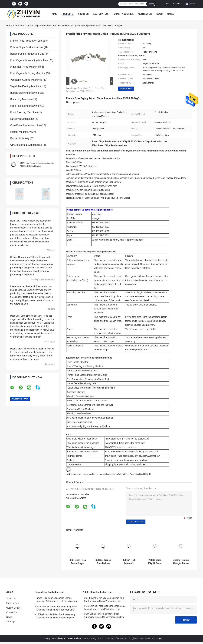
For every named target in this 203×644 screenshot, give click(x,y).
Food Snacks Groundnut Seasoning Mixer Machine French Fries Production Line (57, 608)
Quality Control (124, 14)
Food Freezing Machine (23, 112)
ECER (159, 638)
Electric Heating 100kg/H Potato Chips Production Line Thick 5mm (181, 562)
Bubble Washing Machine (25, 93)
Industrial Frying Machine (25, 67)
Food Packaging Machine (25, 106)
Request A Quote (173, 4)
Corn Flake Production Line (25, 125)
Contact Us (145, 14)
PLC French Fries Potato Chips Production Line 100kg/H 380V (77, 562)
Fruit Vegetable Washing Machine (29, 60)
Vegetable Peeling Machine (26, 86)
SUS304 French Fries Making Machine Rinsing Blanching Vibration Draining (103, 562)
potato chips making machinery (84, 474)
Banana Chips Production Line (27, 54)
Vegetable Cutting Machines (26, 80)
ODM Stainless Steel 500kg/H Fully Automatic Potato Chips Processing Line (104, 615)
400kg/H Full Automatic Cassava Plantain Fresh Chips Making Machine (129, 562)
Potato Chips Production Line (41, 26)
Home (54, 14)
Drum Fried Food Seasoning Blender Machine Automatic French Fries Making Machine (57, 600)
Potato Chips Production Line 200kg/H (134, 474)
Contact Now (126, 89)
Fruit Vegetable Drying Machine (28, 73)
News (159, 14)
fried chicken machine (108, 474)
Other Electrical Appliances (25, 145)
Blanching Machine (21, 99)
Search (151, 4)
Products (68, 14)
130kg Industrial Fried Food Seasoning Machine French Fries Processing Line (56, 616)
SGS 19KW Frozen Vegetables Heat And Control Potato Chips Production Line (104, 600)
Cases (171, 14)
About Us (83, 14)
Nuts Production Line (22, 119)
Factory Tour (101, 14)
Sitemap (10, 622)
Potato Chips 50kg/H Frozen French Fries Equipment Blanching (155, 562)
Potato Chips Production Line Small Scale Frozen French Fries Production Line (105, 607)
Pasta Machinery (20, 138)
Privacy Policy (50, 638)
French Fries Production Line (26, 41)
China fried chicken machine (69, 638)
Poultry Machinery (20, 132)
